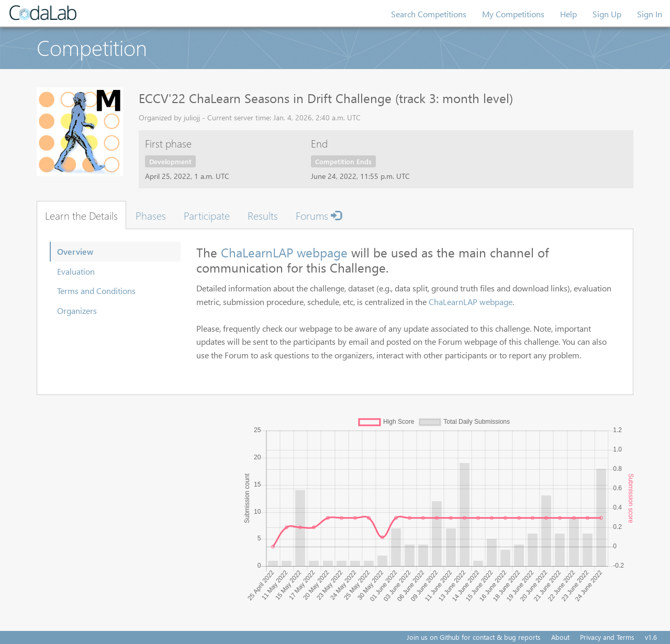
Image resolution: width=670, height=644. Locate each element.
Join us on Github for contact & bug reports (474, 637)
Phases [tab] (151, 215)
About (560, 637)
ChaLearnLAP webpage (284, 252)
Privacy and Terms (607, 637)
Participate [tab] (207, 215)
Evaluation (76, 271)
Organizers (77, 310)
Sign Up (607, 14)
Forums (319, 215)
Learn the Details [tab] (81, 215)
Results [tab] (263, 215)
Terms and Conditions (96, 291)
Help (568, 14)
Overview (75, 251)
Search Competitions (429, 14)
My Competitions (513, 14)
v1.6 (651, 637)
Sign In (650, 14)
